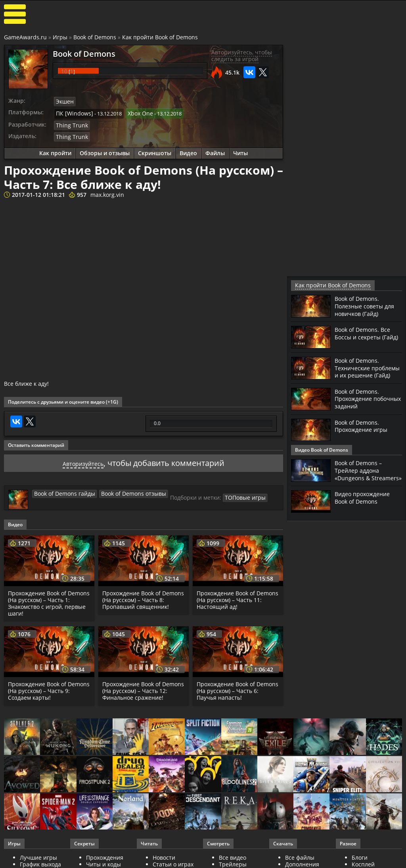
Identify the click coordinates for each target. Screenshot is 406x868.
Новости (164, 854)
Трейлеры (233, 861)
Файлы (215, 150)
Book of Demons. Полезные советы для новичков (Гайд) (368, 305)
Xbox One (135, 112)
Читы (240, 150)
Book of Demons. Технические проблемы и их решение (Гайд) (359, 371)
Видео (188, 150)
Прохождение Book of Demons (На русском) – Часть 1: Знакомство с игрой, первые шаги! (49, 600)
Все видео (233, 854)
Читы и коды (103, 861)
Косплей (363, 861)
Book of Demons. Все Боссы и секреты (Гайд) (365, 336)
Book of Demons (95, 37)
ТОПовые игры (232, 494)
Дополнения (302, 861)
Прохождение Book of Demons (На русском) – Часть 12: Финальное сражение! (143, 687)
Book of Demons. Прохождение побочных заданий (363, 404)
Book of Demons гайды (62, 490)
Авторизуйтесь (83, 459)
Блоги (360, 854)
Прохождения (105, 854)
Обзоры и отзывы (105, 150)
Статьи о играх (173, 861)
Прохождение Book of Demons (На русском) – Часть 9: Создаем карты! (49, 687)
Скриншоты (155, 150)
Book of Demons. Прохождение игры (364, 431)
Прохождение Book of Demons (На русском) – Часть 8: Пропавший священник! (143, 596)
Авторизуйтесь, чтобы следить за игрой (242, 56)
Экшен (64, 101)
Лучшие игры (38, 854)
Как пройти (55, 150)
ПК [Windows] (72, 112)
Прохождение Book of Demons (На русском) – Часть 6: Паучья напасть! (237, 687)
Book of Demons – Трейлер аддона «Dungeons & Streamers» (361, 479)
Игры (60, 37)
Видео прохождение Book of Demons (365, 509)
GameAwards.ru (25, 37)
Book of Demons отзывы (125, 490)
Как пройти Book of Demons (160, 37)
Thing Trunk (70, 123)
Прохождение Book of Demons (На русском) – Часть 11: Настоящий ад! (237, 596)
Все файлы (300, 854)
